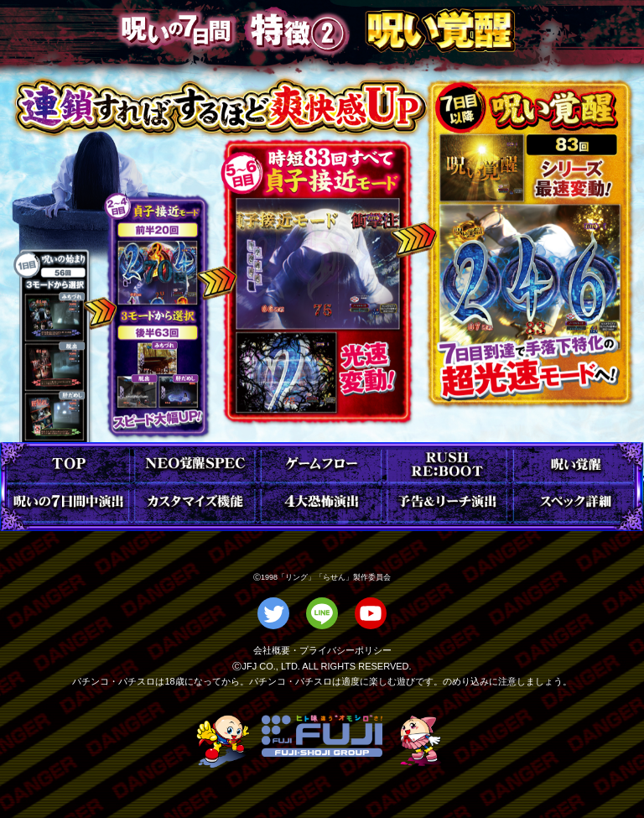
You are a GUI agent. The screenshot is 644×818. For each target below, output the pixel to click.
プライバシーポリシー (345, 650)
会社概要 (272, 650)
